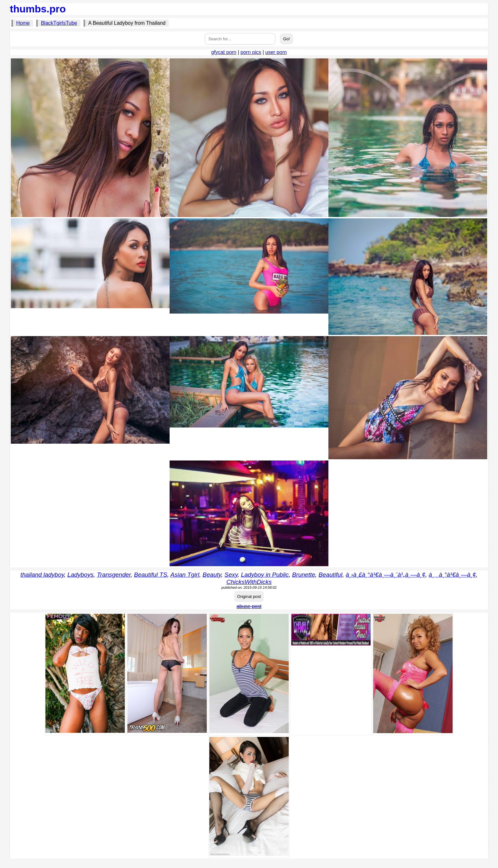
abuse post (249, 606)
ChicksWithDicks (249, 582)
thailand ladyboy (42, 575)
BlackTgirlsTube (59, 23)
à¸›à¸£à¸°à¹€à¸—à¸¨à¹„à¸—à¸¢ (385, 575)
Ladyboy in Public (265, 575)
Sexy (231, 575)
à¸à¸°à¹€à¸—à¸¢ (452, 575)
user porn (276, 52)
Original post (249, 596)
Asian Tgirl (185, 575)
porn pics (251, 52)
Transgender (114, 575)
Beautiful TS (151, 575)
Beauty (212, 575)
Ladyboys (80, 575)
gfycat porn (224, 52)
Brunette (304, 575)
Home (23, 23)
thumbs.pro (38, 9)
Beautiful (330, 575)
